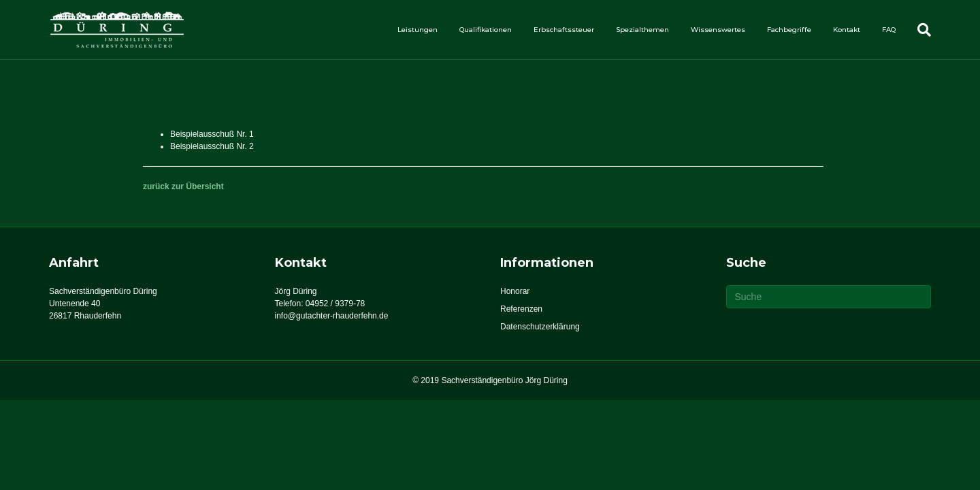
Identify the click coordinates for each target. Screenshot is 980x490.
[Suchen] (919, 30)
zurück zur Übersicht (183, 186)
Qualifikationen (486, 30)
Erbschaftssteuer (564, 30)
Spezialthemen (642, 30)
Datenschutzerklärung (540, 327)
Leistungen (418, 30)
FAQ (889, 30)
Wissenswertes (718, 30)
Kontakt (847, 30)
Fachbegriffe (789, 30)
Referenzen (521, 309)
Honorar (515, 291)
